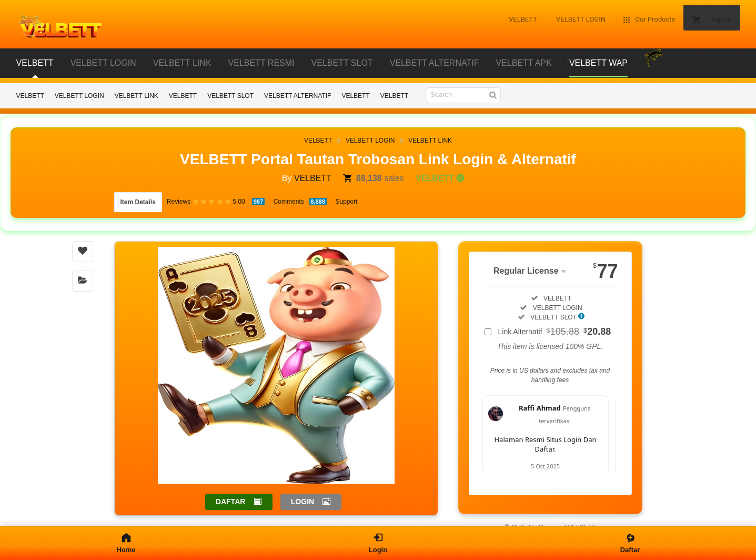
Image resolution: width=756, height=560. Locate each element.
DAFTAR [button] (231, 495)
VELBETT (30, 96)
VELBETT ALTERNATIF (298, 96)
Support (347, 198)
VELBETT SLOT (230, 96)
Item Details (138, 199)
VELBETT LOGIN (79, 96)
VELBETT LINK (137, 96)
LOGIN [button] (303, 495)
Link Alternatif (555, 325)
